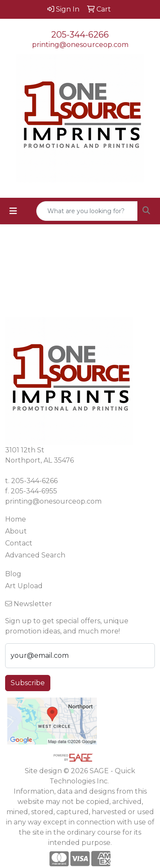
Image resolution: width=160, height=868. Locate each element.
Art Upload (24, 586)
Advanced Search (35, 555)
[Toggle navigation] (13, 211)
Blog (13, 574)
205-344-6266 (80, 35)
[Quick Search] (87, 211)
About (16, 531)
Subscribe (28, 683)
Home (16, 519)
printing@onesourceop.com (80, 45)
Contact (19, 543)
